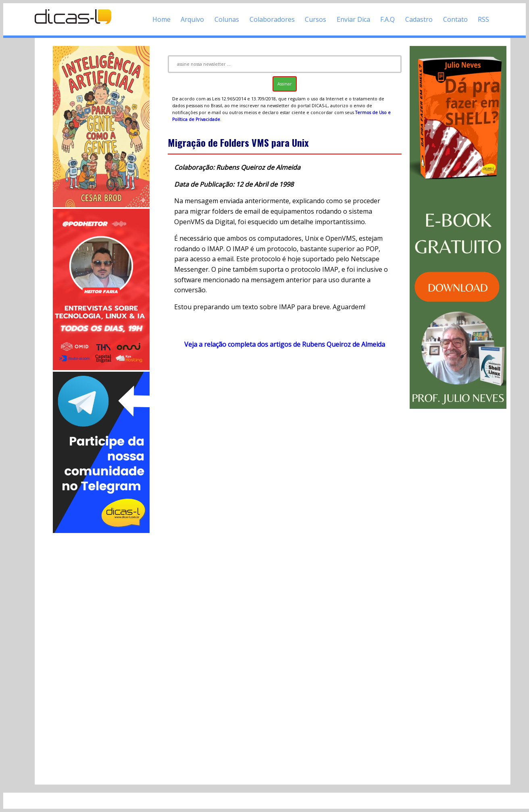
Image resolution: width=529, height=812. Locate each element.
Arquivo (192, 19)
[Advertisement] (101, 656)
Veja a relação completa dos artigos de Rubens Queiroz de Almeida (285, 344)
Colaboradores (272, 19)
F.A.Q (387, 19)
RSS (483, 19)
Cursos (316, 19)
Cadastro (419, 19)
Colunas (227, 19)
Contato (455, 19)
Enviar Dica (353, 19)
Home (161, 19)
